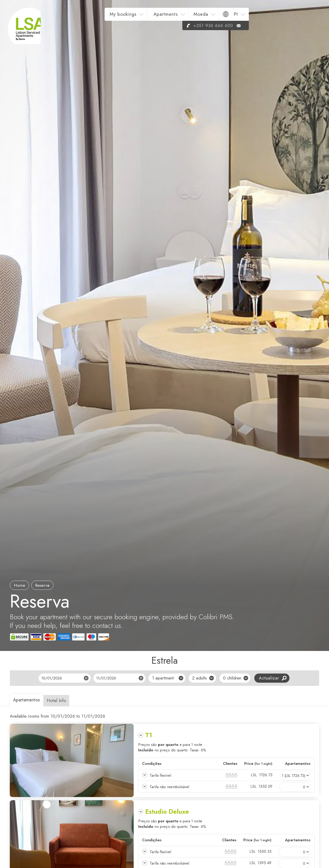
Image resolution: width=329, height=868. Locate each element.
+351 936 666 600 (278, 28)
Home (20, 585)
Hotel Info (60, 701)
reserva (46, 585)
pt (306, 16)
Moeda (271, 16)
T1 (149, 735)
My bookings (193, 16)
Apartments (236, 16)
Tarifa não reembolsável (170, 787)
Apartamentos (28, 700)
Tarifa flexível (161, 775)
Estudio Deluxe (167, 812)
